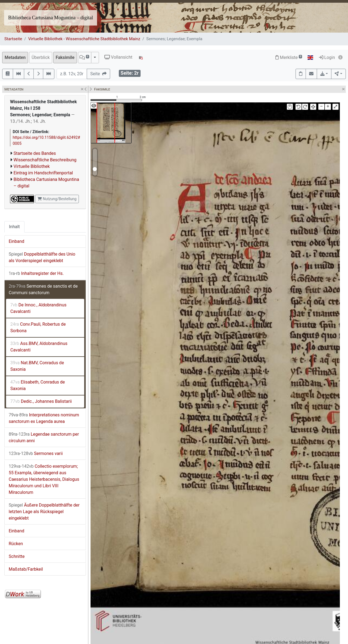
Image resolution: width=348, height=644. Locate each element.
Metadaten (15, 57)
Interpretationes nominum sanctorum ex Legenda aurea (44, 418)
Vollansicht (118, 57)
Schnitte (17, 556)
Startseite (13, 39)
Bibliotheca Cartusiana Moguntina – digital (51, 18)
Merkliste (289, 57)
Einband (16, 241)
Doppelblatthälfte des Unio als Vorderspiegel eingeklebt (42, 257)
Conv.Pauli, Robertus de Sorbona (38, 327)
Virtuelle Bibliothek (32, 166)
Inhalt (14, 227)
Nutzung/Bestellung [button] (57, 199)
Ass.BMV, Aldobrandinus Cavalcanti (39, 347)
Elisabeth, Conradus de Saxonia (38, 385)
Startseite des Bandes (35, 153)
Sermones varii (36, 453)
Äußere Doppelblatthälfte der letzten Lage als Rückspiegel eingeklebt (44, 512)
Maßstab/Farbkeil (26, 569)
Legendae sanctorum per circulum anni (44, 437)
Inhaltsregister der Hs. (36, 273)
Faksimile (65, 57)
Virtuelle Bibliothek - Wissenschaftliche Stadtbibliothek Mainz (84, 39)
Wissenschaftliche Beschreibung (45, 160)
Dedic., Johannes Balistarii (41, 401)
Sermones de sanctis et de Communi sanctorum (43, 289)
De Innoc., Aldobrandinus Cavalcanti (38, 308)
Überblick (41, 57)
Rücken (16, 544)
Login (327, 57)
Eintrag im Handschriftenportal (43, 173)
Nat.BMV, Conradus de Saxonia (37, 366)
